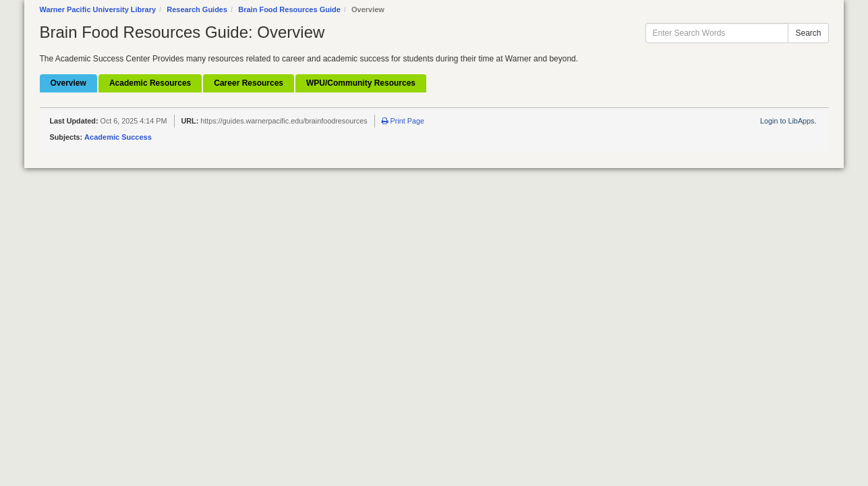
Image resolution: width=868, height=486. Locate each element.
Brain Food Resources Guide (289, 9)
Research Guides (197, 9)
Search (808, 33)
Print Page (403, 121)
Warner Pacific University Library (98, 9)
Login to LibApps (787, 121)
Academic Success (118, 137)
